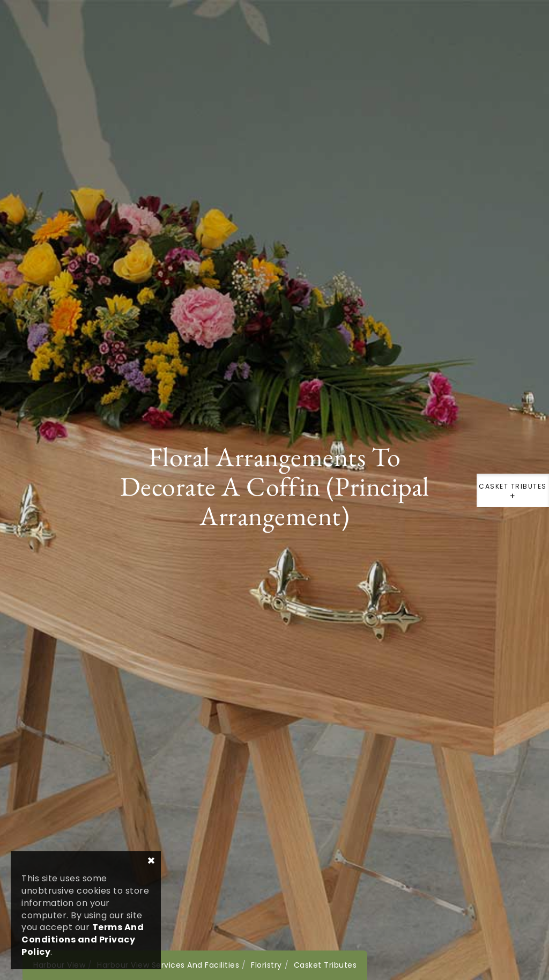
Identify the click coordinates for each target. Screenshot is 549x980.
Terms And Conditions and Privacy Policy (83, 940)
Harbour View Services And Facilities (168, 965)
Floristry (266, 965)
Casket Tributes (513, 494)
